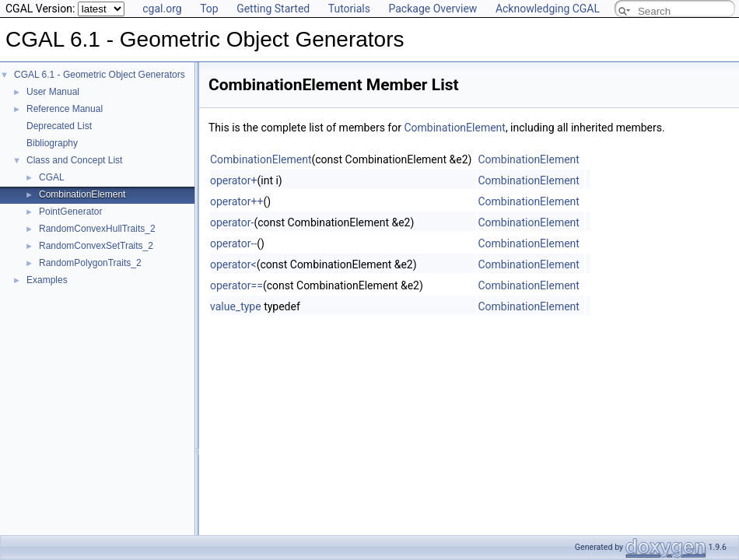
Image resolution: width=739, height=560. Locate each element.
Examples (47, 280)
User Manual (53, 92)
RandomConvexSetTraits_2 (96, 246)
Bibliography (52, 143)
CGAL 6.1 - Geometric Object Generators (100, 75)
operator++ (236, 201)
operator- (232, 222)
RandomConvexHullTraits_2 (97, 229)
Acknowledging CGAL (548, 9)
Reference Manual (65, 109)
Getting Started (273, 9)
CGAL (52, 177)
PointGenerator (70, 212)
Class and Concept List (74, 160)
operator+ (233, 180)
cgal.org (162, 9)
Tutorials (349, 9)
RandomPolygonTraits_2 (90, 263)
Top (209, 9)
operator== (236, 285)
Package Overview (433, 9)
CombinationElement (82, 194)
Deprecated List (59, 126)
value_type (236, 306)
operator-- (233, 243)
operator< (233, 264)
